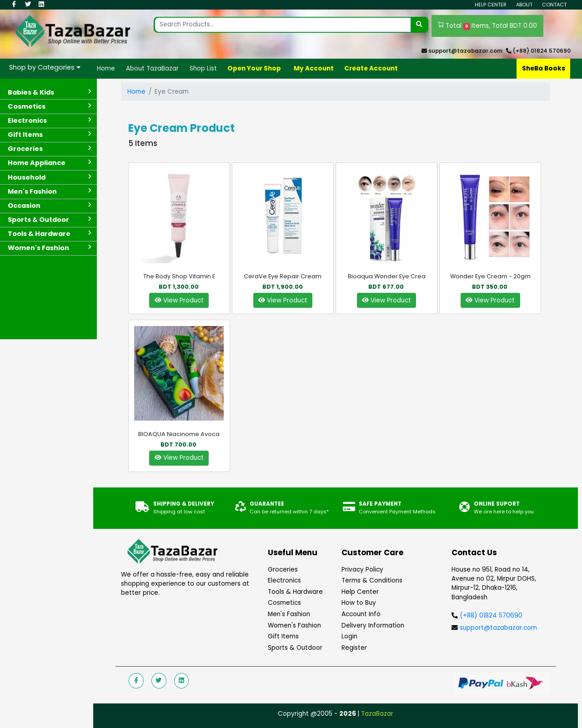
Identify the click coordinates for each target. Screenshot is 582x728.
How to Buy (359, 603)
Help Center (491, 5)
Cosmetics (284, 603)
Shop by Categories (45, 67)
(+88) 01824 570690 (542, 51)
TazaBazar (377, 714)
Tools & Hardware (295, 592)
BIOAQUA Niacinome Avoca (179, 434)
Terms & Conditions (372, 580)
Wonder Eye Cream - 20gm (490, 276)
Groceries (283, 570)
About (524, 5)
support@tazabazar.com (465, 51)
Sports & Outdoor (295, 648)
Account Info (361, 614)
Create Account (371, 68)
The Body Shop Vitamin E (179, 276)
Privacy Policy (362, 570)
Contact (554, 5)
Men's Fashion (289, 614)
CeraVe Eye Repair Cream (283, 276)
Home (106, 68)
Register (354, 648)
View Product (179, 300)
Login (349, 636)
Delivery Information (373, 625)
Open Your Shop (254, 68)
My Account (314, 68)
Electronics (284, 580)
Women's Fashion (294, 625)
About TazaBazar (152, 68)
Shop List (203, 68)
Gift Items (283, 636)
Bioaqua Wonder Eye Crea (387, 276)
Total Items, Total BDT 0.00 (488, 26)
